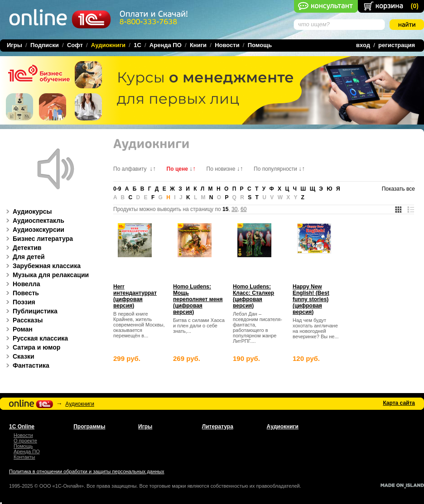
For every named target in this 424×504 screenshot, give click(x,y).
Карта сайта (399, 403)
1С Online (22, 427)
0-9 (117, 189)
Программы (89, 427)
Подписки (45, 45)
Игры (14, 45)
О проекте (25, 441)
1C (137, 45)
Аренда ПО (166, 45)
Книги (198, 45)
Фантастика (26, 365)
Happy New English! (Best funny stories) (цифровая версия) (311, 299)
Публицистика (30, 311)
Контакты (24, 457)
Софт (75, 45)
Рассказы (23, 320)
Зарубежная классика (42, 266)
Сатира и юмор (32, 347)
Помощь (260, 45)
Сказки (19, 356)
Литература (218, 427)
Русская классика (36, 338)
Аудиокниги (80, 404)
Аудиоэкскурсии (34, 230)
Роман (18, 329)
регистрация (397, 45)
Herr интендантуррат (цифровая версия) (135, 296)
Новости (227, 45)
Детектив (22, 248)
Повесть (21, 293)
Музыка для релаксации (46, 275)
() (415, 6)
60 (243, 209)
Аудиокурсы (28, 211)
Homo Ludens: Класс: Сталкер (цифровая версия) (253, 296)
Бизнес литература (38, 239)
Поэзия (19, 302)
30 (234, 209)
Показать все (398, 189)
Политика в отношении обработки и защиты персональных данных (87, 471)
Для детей (24, 257)
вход (363, 45)
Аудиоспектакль (34, 221)
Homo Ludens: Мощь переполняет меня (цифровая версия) (198, 299)
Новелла (22, 284)
